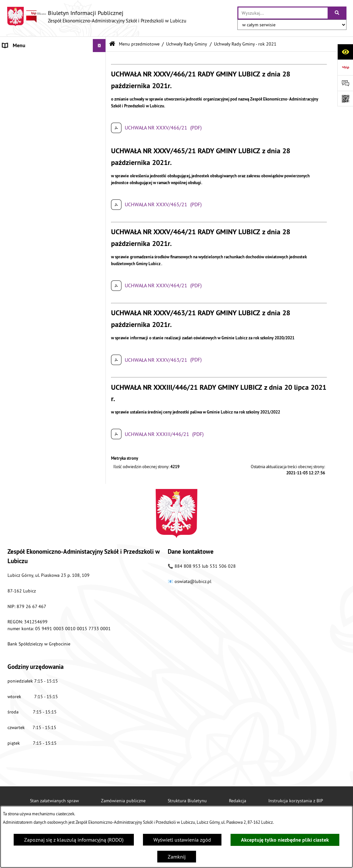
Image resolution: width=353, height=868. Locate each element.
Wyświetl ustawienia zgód (182, 840)
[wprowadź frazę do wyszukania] (283, 13)
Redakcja (238, 801)
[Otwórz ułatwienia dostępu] (345, 52)
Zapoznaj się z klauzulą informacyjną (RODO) (74, 840)
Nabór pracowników (25, 334)
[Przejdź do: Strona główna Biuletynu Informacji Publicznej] (112, 44)
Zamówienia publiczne (123, 801)
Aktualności (16, 347)
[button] (101, 59)
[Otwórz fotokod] (345, 99)
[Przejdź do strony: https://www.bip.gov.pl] (345, 67)
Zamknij (177, 857)
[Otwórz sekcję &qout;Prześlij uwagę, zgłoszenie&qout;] (345, 83)
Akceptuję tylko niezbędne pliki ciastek (285, 840)
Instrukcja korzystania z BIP (296, 801)
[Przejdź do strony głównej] (96, 17)
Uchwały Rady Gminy (187, 44)
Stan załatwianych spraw (54, 801)
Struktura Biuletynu (187, 801)
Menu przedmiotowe (26, 59)
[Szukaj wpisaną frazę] (338, 13)
